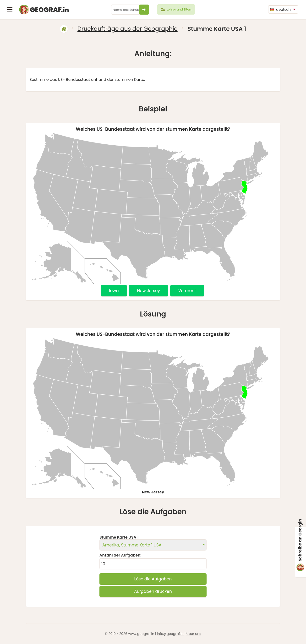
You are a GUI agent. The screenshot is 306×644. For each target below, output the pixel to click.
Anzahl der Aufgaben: (120, 555)
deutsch (281, 9)
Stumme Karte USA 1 (119, 537)
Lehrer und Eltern (176, 10)
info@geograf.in (170, 634)
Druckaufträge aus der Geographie (128, 29)
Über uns (194, 634)
